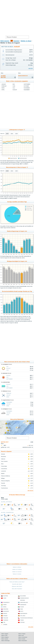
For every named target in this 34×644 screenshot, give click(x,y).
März (3, 88)
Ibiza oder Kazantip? (17, 589)
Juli (14, 88)
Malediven (6, 611)
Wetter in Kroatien (22, 639)
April (3, 90)
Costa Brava (4, 469)
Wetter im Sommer (17, 572)
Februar (4, 86)
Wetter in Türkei (4, 636)
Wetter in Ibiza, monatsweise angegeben (17, 81)
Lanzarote (4, 471)
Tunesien (6, 620)
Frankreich (6, 602)
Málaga (3, 478)
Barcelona (4, 457)
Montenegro (24, 614)
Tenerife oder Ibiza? (17, 584)
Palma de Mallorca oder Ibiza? (17, 582)
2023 (16, 134)
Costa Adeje (4, 466)
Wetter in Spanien (5, 639)
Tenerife (3, 483)
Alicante (3, 454)
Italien (22, 607)
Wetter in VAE (21, 636)
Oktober (26, 86)
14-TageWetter (3, 77)
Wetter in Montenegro (5, 641)
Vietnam (22, 622)
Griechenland (24, 602)
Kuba (22, 609)
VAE (4, 622)
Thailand (6, 618)
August (15, 90)
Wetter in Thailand (22, 634)
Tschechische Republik (26, 618)
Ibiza (2, 464)
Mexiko (5, 614)
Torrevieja (3, 486)
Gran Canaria (4, 461)
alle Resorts (30, 491)
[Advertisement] (17, 18)
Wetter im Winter (17, 567)
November (27, 88)
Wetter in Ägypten (5, 634)
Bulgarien (23, 596)
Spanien (16, 41)
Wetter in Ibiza (26, 41)
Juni (14, 86)
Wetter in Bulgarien (5, 637)
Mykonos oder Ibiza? (17, 586)
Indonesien (23, 605)
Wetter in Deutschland (23, 641)
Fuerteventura (4, 488)
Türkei (22, 620)
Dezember (27, 90)
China (5, 598)
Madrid (3, 473)
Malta (22, 611)
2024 (12, 134)
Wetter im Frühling (17, 569)
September (27, 84)
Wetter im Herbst (17, 574)
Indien (5, 605)
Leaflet (28, 434)
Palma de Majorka (5, 481)
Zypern (5, 625)
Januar (4, 84)
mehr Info (31, 68)
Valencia (3, 459)
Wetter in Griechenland (23, 637)
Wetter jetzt (5, 442)
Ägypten (6, 596)
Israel (5, 607)
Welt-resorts (5, 41)
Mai (14, 84)
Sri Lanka (23, 616)
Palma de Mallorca (6, 476)
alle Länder (31, 627)
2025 (7, 134)
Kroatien (6, 609)
